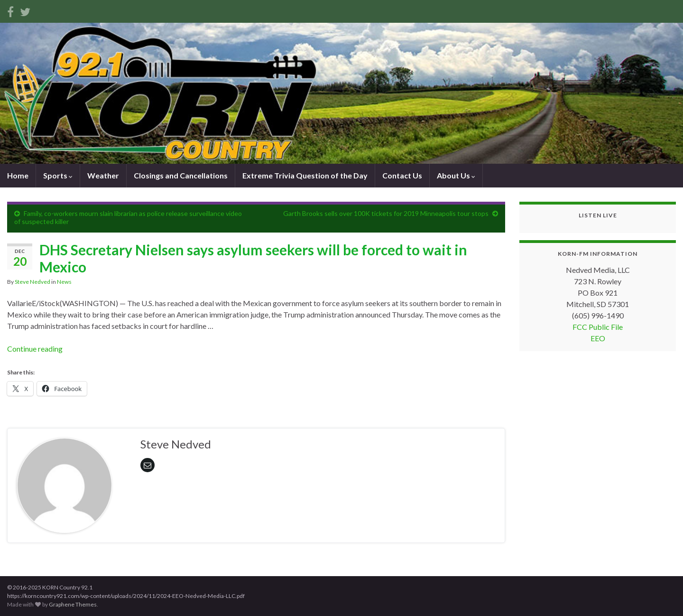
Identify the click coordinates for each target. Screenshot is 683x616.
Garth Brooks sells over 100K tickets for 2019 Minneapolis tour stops (386, 213)
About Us (456, 175)
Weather (103, 175)
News (64, 282)
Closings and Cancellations (181, 175)
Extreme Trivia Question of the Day (305, 175)
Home (18, 175)
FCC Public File (598, 327)
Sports (58, 175)
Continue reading (35, 349)
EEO (598, 338)
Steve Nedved (32, 282)
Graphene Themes (73, 604)
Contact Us (402, 175)
